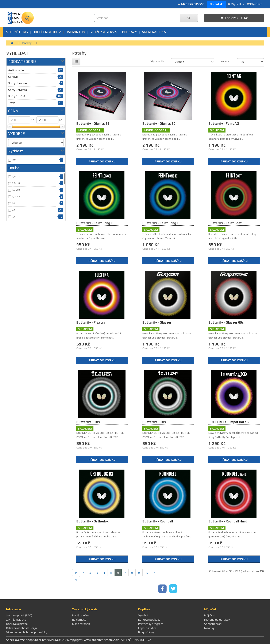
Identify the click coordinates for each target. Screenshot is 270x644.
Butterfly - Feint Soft (225, 223)
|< (76, 573)
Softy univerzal (18, 90)
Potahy (27, 43)
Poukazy (129, 32)
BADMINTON (75, 32)
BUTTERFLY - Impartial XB (229, 422)
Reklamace (79, 620)
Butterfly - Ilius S (155, 422)
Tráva (12, 103)
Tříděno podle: (157, 62)
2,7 (14, 203)
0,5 (14, 217)
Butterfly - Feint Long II (94, 223)
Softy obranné (18, 83)
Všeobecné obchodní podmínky (27, 632)
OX (13, 210)
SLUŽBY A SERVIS (103, 32)
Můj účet (210, 615)
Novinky (209, 628)
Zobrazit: (226, 62)
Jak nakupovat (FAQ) (19, 615)
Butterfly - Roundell (158, 521)
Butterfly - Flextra (91, 322)
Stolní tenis (17, 32)
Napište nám (81, 615)
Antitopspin (16, 70)
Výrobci (143, 615)
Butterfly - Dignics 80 (159, 124)
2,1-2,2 (16, 197)
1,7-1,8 (16, 183)
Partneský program (151, 624)
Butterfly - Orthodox (92, 521)
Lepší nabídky (147, 628)
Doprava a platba (17, 624)
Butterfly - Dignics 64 (93, 124)
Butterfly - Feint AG (224, 124)
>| (76, 580)
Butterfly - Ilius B (89, 422)
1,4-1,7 (16, 177)
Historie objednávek (217, 620)
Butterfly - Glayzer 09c (226, 322)
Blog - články (146, 632)
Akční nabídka (154, 32)
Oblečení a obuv (47, 32)
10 (147, 573)
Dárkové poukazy (149, 620)
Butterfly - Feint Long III (161, 223)
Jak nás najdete (16, 620)
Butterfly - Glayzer (157, 322)
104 (14, 160)
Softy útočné (17, 96)
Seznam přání (213, 624)
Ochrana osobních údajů (22, 628)
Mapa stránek (81, 624)
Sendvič (13, 77)
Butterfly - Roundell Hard (228, 521)
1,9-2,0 (16, 190)
